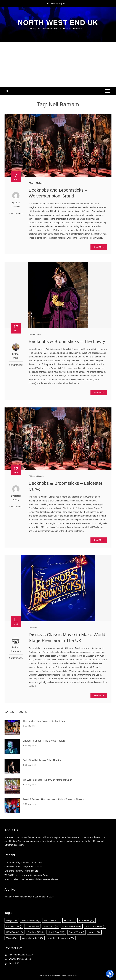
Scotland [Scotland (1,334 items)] (35, 932)
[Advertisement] (58, 64)
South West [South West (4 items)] (77, 932)
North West (36, 334)
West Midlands (38, 183)
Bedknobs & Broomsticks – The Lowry (67, 341)
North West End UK (58, 23)
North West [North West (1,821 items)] (72, 926)
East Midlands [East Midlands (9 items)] (30, 920)
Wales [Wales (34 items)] (12, 938)
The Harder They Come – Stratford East (44, 721)
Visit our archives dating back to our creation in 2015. (29, 897)
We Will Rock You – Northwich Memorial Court (48, 780)
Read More (99, 247)
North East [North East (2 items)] (51, 926)
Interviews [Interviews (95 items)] (87, 920)
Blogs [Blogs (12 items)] (11, 920)
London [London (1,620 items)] (14, 926)
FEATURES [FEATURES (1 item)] (52, 920)
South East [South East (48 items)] (56, 932)
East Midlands (37, 476)
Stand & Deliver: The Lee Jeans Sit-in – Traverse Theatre (53, 799)
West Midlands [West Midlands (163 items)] (32, 938)
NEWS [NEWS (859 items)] (32, 926)
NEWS (34, 628)
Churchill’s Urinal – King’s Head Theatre (44, 741)
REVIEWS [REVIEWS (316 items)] (14, 932)
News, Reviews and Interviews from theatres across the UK (58, 29)
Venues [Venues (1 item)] (94, 932)
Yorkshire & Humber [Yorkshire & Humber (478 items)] (61, 938)
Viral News (59, 975)
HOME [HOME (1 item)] (69, 920)
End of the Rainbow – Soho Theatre (42, 760)
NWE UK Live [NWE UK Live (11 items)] (95, 926)
